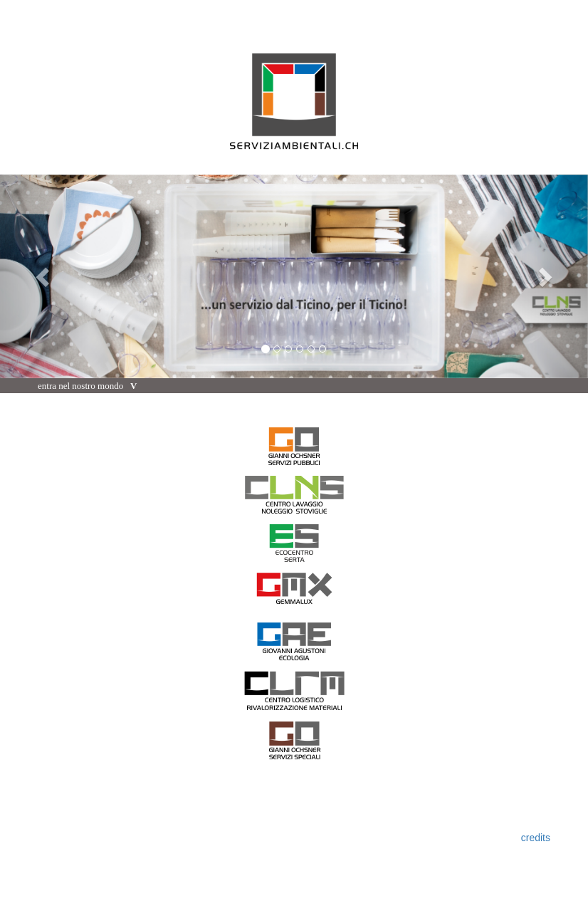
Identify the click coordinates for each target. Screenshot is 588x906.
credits (536, 838)
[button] (44, 276)
